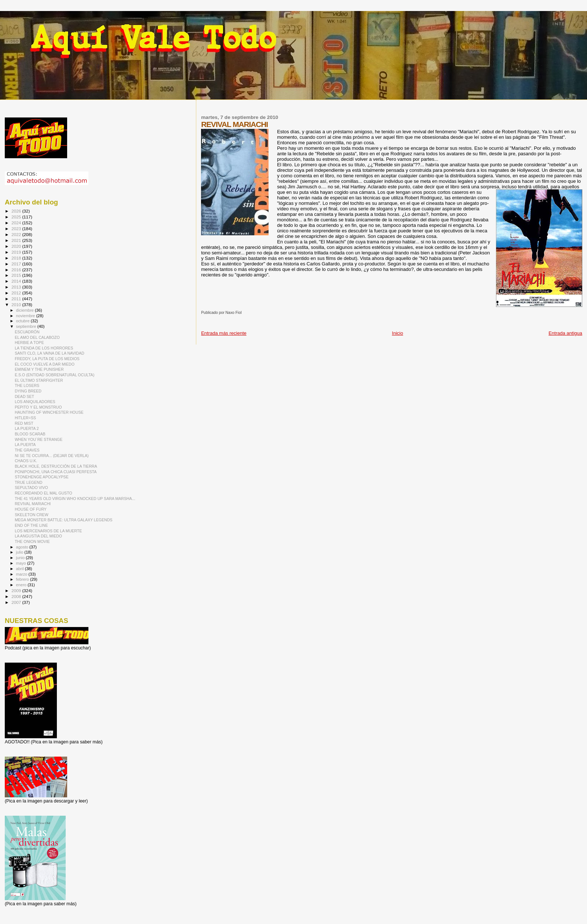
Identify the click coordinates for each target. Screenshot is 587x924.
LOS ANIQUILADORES (35, 402)
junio (21, 558)
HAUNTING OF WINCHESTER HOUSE (49, 412)
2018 (17, 258)
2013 (17, 287)
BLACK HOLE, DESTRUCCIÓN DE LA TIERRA (56, 466)
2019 (17, 252)
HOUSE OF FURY (31, 509)
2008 (17, 596)
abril (21, 569)
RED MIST (24, 423)
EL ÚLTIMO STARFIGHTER (39, 380)
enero (22, 585)
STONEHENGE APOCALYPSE (42, 477)
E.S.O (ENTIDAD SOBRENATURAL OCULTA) (54, 375)
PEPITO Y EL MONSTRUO (38, 407)
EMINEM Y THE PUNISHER (39, 369)
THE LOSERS (27, 385)
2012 (17, 293)
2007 (17, 602)
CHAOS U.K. (26, 461)
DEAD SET (24, 396)
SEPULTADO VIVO (31, 488)
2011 (17, 299)
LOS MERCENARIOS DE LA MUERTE (48, 531)
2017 (17, 264)
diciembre (25, 310)
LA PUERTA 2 (27, 428)
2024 (17, 223)
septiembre (27, 326)
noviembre (26, 316)
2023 (17, 229)
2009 (17, 590)
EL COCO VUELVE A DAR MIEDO (45, 364)
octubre (23, 321)
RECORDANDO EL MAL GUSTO (43, 493)
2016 (17, 270)
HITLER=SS (25, 418)
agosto (23, 547)
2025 (17, 217)
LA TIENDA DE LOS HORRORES (44, 348)
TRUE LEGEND (28, 482)
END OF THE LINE (31, 525)
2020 (17, 246)
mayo (22, 563)
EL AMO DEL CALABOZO (37, 337)
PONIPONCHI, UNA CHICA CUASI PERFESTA (56, 472)
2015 (17, 275)
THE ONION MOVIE (32, 541)
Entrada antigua (565, 333)
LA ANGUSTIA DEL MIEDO (38, 536)
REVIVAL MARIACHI (33, 504)
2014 (17, 281)
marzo (22, 574)
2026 (17, 211)
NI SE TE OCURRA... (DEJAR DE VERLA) (52, 456)
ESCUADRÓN (27, 332)
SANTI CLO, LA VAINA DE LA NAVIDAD (50, 353)
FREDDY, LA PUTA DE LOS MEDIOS (47, 359)
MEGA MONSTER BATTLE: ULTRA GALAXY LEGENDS (63, 520)
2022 (17, 234)
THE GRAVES (27, 450)
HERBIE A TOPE (29, 343)
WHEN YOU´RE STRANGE (39, 439)
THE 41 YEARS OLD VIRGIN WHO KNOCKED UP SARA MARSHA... (75, 499)
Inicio (397, 333)
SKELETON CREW (32, 515)
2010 (17, 305)
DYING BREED (28, 391)
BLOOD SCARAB (30, 434)
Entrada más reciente (224, 333)
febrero (23, 579)
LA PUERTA (25, 445)
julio (20, 552)
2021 (17, 240)
